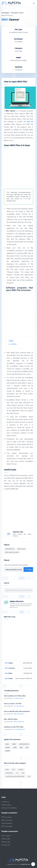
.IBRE (15, 747)
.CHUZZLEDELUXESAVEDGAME (15, 776)
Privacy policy (6, 805)
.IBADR (8, 751)
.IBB (21, 747)
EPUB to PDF (6, 839)
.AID (29, 776)
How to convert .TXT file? (13, 704)
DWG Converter (7, 820)
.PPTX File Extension (19, 729)
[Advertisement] (18, 168)
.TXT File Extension (19, 706)
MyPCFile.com (26, 864)
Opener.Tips (18, 532)
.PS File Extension (18, 698)
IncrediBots (13, 344)
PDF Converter (6, 817)
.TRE (23, 773)
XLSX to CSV (6, 845)
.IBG (27, 747)
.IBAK (7, 744)
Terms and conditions (9, 808)
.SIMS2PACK (9, 773)
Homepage (5, 13)
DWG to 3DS (6, 842)
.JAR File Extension (19, 722)
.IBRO (14, 744)
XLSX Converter (7, 823)
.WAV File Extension (19, 714)
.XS (17, 773)
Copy (28, 569)
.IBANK (8, 747)
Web (11, 341)
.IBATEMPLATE (24, 744)
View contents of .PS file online (15, 696)
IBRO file (30, 122)
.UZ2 (13, 770)
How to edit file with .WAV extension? (17, 711)
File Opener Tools (17, 13)
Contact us (5, 802)
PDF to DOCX (6, 836)
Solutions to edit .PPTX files (14, 727)
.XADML (21, 770)
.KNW (7, 770)
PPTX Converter (7, 826)
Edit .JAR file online (11, 719)
